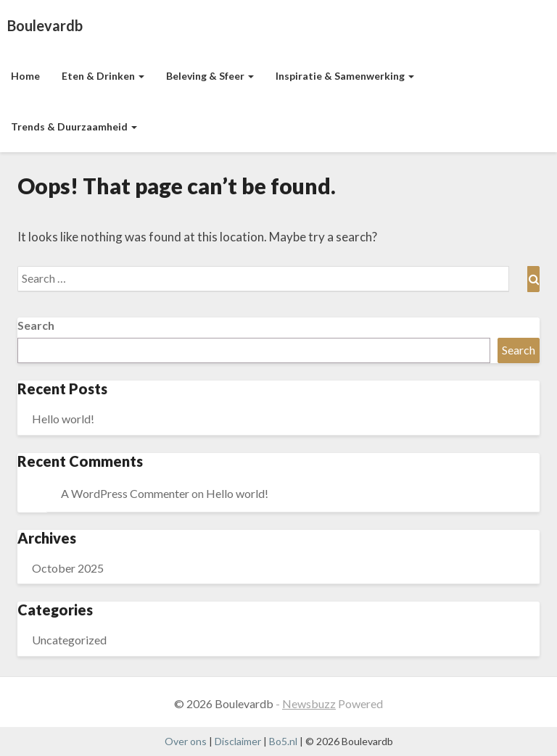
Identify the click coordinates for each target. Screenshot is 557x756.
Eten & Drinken (103, 76)
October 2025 (68, 568)
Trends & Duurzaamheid (74, 126)
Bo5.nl (283, 741)
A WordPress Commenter (125, 493)
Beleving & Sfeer (210, 76)
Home (25, 76)
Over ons (186, 741)
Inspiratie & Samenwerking (345, 76)
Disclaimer (238, 741)
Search (36, 325)
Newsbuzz (309, 703)
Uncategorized (69, 640)
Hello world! (63, 419)
